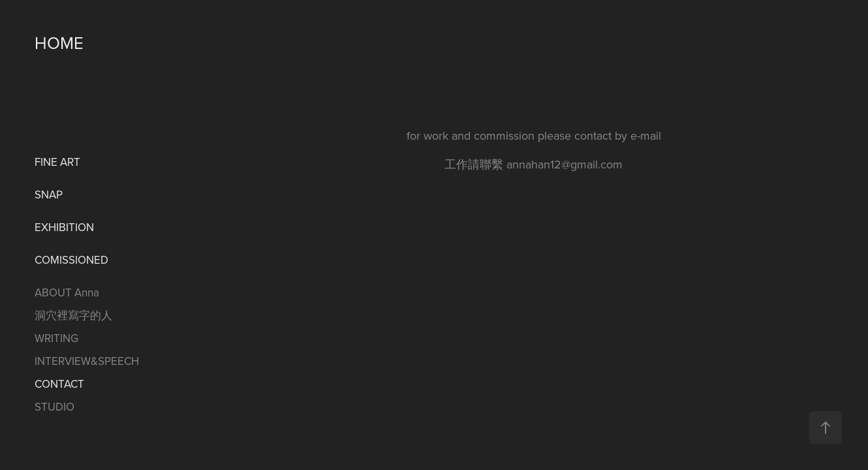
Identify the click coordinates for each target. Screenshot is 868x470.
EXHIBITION (64, 227)
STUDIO (54, 407)
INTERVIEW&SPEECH (87, 361)
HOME (59, 42)
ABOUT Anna (67, 292)
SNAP (49, 195)
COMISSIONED (71, 260)
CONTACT (59, 384)
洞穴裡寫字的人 (73, 315)
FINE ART (57, 162)
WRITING (56, 338)
